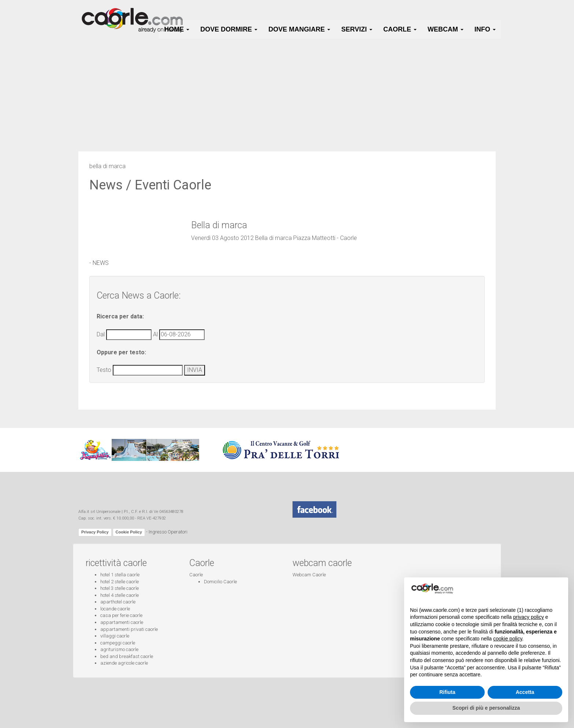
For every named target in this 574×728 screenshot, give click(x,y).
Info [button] (485, 29)
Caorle (196, 575)
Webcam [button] (446, 29)
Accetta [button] (525, 692)
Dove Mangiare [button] (299, 29)
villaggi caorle (115, 636)
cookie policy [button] (508, 639)
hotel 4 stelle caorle (120, 595)
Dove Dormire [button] (229, 29)
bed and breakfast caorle (127, 656)
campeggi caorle (118, 643)
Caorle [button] (400, 29)
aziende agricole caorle (124, 663)
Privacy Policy (95, 532)
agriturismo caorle (119, 649)
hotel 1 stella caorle (120, 575)
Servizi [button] (357, 29)
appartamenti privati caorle (129, 629)
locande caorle (115, 609)
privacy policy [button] (529, 617)
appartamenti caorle (122, 622)
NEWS (101, 263)
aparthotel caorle (118, 602)
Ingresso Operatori (168, 532)
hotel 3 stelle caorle (120, 588)
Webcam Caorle (309, 575)
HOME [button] (177, 29)
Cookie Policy (129, 532)
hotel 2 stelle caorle (120, 582)
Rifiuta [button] (447, 692)
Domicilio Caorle (220, 582)
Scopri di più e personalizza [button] (486, 708)
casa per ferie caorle (121, 615)
